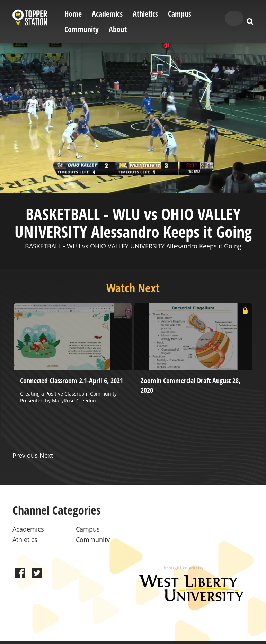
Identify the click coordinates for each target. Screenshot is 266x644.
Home (73, 14)
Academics (107, 14)
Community (82, 29)
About (118, 29)
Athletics (145, 14)
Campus (180, 14)
